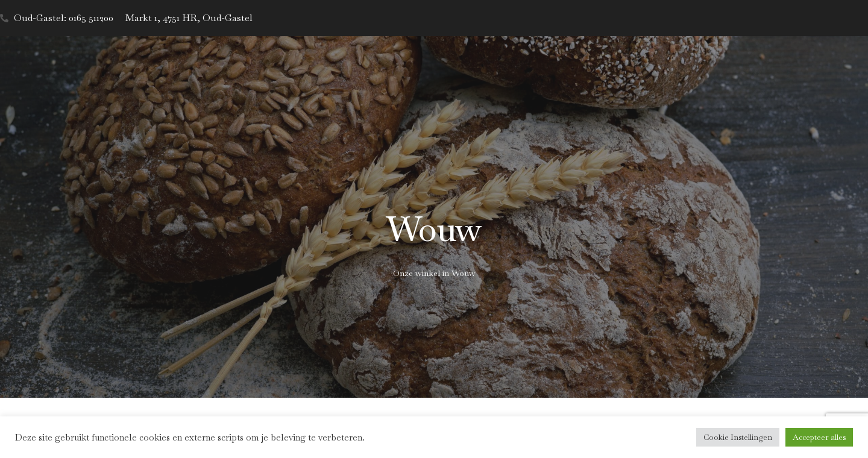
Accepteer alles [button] (819, 437)
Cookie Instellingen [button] (738, 437)
